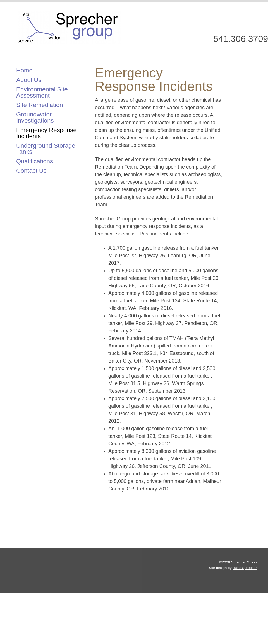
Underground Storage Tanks (46, 149)
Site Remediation (40, 105)
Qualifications (35, 161)
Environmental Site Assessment (42, 92)
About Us (29, 80)
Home (24, 70)
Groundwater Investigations (35, 117)
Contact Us (31, 171)
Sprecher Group (69, 27)
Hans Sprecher (245, 568)
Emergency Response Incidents (46, 133)
